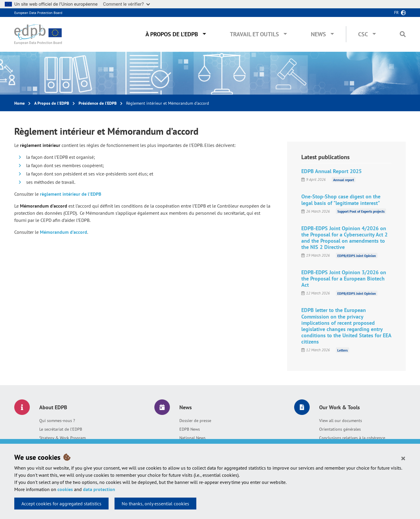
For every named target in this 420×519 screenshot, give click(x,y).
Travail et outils (254, 34)
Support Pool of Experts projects (361, 211)
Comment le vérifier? (126, 4)
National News (192, 438)
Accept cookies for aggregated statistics (61, 504)
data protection (99, 489)
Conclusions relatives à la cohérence (352, 438)
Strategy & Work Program (62, 438)
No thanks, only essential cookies (155, 504)
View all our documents (341, 421)
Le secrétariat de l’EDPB (61, 429)
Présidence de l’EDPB (98, 103)
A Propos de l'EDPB (52, 103)
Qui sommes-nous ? (57, 421)
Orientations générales (340, 429)
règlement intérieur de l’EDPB (70, 194)
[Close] (403, 458)
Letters (343, 350)
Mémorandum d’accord (64, 232)
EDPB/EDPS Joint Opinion (357, 255)
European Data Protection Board (38, 13)
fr (396, 12)
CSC (363, 34)
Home (19, 103)
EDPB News (190, 429)
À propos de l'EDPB (172, 34)
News (318, 34)
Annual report (344, 179)
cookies (65, 489)
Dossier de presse (195, 421)
